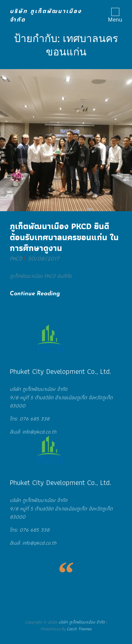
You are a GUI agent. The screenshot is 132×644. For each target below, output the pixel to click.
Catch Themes (79, 629)
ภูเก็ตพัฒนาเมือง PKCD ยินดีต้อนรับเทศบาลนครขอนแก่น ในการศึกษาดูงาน (64, 237)
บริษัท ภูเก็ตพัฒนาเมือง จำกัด (46, 15)
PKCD (16, 258)
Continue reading (40, 293)
